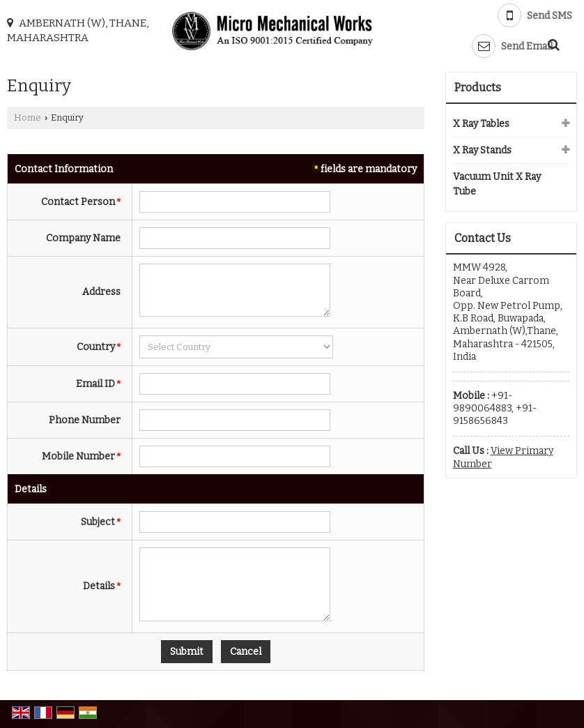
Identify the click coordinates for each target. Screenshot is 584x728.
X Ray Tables (481, 124)
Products (478, 88)
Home (28, 117)
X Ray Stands (482, 150)
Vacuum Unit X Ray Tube (497, 184)
